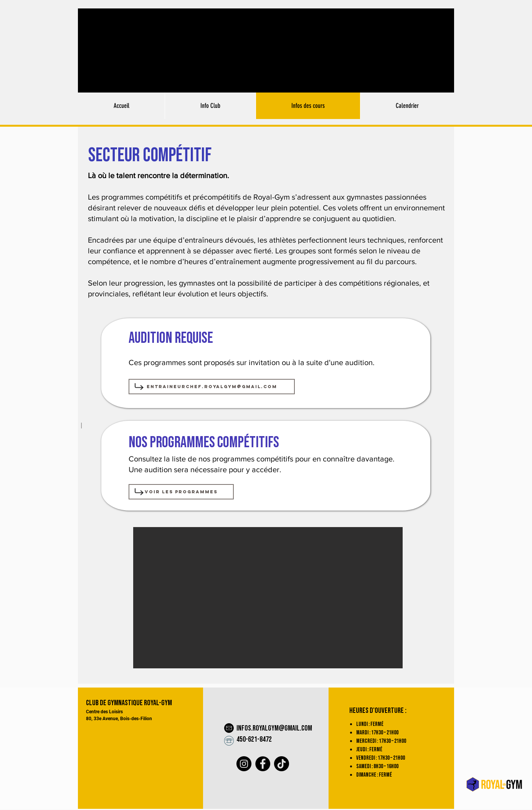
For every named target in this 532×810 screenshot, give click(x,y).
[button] (268, 598)
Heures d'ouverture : (378, 711)
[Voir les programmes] (181, 492)
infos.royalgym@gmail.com (274, 728)
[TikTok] (282, 764)
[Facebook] (263, 764)
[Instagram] (244, 764)
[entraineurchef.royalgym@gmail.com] (212, 387)
